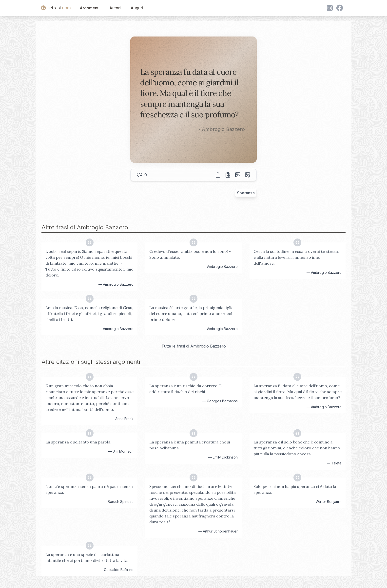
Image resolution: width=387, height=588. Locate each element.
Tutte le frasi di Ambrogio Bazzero (194, 346)
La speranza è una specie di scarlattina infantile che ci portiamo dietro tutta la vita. (87, 557)
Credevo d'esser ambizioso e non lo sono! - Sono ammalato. (190, 254)
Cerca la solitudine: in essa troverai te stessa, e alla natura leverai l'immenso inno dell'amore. (296, 257)
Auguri (137, 8)
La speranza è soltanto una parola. (78, 442)
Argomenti (90, 8)
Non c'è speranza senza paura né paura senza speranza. (89, 489)
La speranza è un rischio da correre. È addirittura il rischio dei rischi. (185, 389)
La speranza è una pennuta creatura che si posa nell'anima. (190, 445)
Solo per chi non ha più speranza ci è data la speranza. (295, 489)
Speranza (246, 193)
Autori (115, 8)
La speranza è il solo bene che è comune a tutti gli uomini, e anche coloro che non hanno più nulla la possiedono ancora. (297, 448)
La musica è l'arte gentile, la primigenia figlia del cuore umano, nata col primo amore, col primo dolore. (191, 313)
